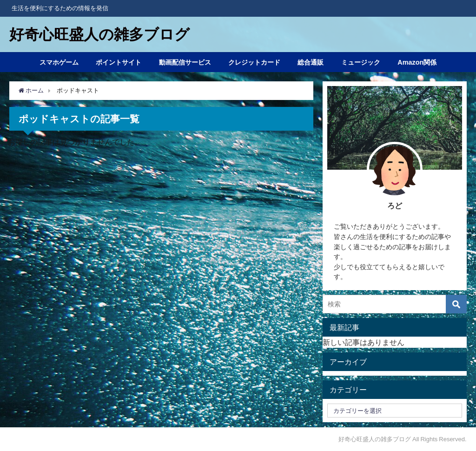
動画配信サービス (185, 62)
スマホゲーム (59, 62)
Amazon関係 (417, 62)
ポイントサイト (119, 62)
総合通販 (311, 62)
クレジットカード (254, 62)
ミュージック (361, 62)
